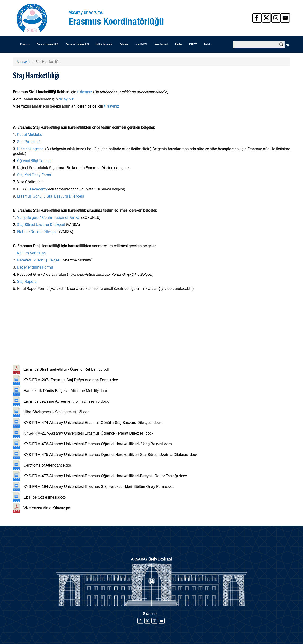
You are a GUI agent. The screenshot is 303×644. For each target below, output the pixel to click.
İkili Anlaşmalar (104, 44)
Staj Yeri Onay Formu (35, 175)
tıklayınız (85, 92)
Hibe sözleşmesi (31, 149)
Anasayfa (23, 62)
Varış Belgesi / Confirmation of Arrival (49, 218)
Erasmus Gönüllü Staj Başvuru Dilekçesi (50, 196)
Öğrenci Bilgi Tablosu (35, 161)
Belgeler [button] (124, 44)
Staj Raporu (27, 281)
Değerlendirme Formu (35, 267)
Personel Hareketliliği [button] (77, 44)
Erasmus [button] (25, 44)
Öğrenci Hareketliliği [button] (48, 44)
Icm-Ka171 (141, 44)
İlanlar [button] (179, 44)
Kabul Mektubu (30, 135)
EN (287, 45)
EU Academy (37, 189)
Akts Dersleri (161, 44)
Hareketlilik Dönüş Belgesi (39, 260)
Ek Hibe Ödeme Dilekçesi (38, 232)
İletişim (208, 44)
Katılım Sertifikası (32, 253)
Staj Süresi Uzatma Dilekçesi (41, 225)
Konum (150, 614)
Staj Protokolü (29, 142)
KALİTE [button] (193, 44)
